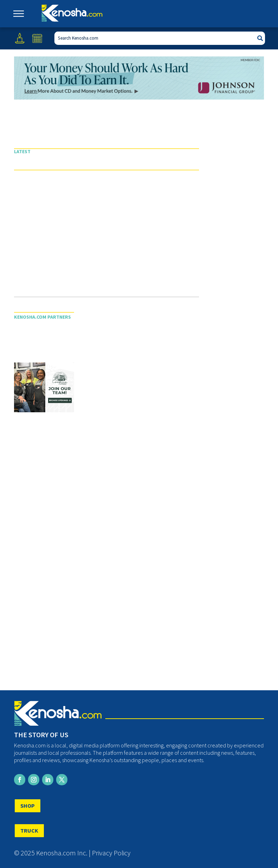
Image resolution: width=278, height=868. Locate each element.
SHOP (28, 806)
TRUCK (29, 830)
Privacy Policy (111, 853)
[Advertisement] (107, 237)
